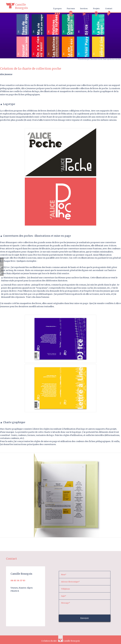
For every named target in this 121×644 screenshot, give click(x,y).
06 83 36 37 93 (18, 581)
